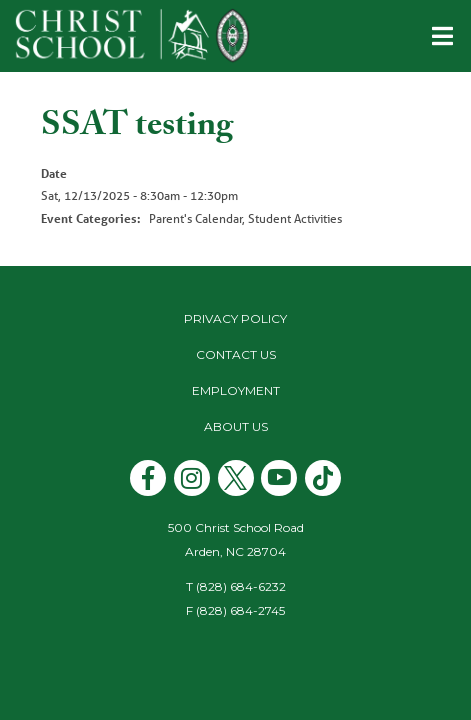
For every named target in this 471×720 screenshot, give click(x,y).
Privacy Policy (235, 318)
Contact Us (236, 354)
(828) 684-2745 (240, 610)
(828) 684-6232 (241, 586)
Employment (236, 390)
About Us (236, 426)
